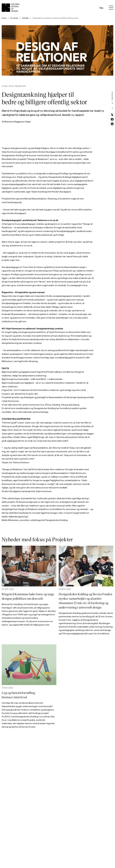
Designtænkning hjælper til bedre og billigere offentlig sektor (56, 18)
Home (4, 18)
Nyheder (25, 18)
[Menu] (111, 8)
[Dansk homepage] (11, 8)
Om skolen (14, 18)
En (92, 8)
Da (88, 8)
